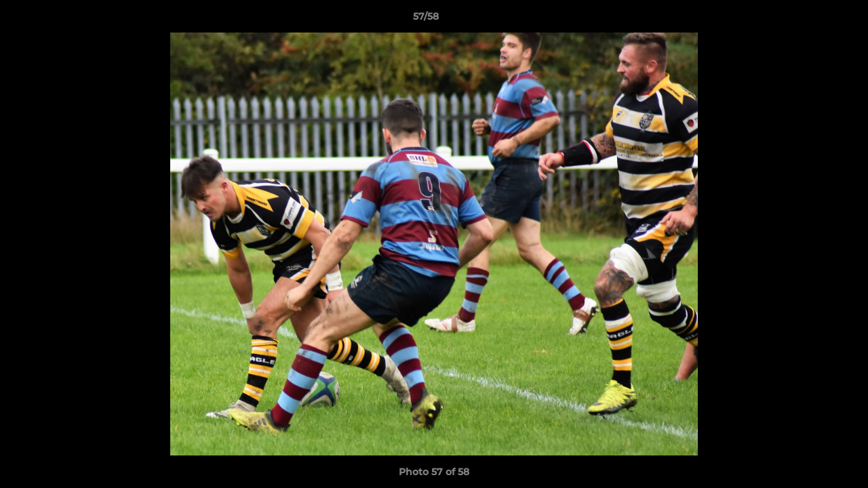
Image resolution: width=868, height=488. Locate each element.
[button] (811, 20)
